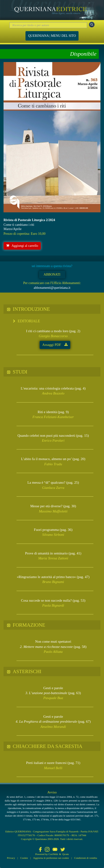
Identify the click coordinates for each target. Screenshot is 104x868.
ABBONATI (52, 275)
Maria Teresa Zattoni (53, 558)
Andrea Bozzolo (53, 393)
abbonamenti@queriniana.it (52, 288)
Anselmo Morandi (53, 727)
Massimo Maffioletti (53, 511)
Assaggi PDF (55, 345)
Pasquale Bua (53, 698)
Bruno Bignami (53, 582)
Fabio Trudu (53, 464)
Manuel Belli (53, 768)
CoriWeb (53, 854)
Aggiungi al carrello (22, 246)
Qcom (65, 854)
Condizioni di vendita (85, 858)
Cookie (24, 858)
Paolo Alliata (53, 652)
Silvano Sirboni (53, 535)
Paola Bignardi (53, 605)
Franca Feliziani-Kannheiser (53, 417)
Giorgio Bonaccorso (53, 336)
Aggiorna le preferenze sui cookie (51, 858)
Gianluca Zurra (53, 488)
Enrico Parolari (53, 440)
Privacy (11, 858)
